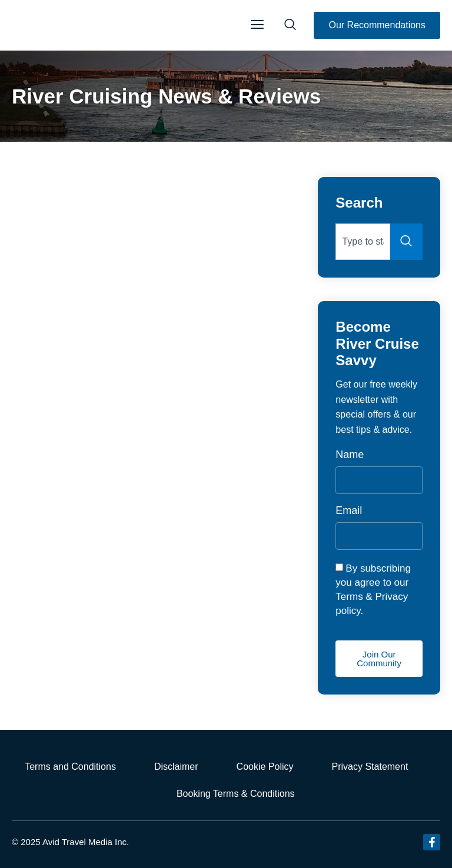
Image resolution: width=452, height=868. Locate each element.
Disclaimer (176, 767)
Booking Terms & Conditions (236, 794)
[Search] (406, 242)
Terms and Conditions (70, 767)
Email (349, 511)
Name (350, 455)
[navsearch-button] (290, 25)
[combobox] (363, 242)
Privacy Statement (370, 767)
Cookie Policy (265, 767)
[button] (257, 25)
